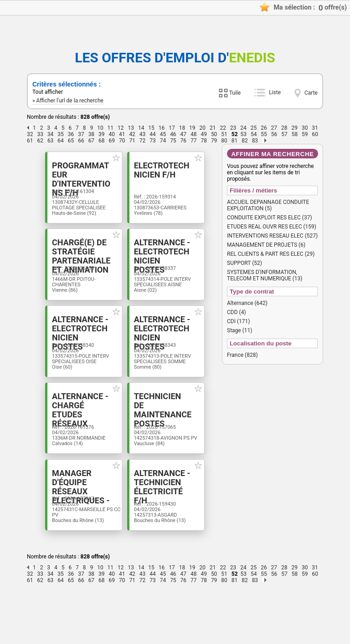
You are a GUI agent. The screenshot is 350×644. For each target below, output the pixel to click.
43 (143, 134)
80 (224, 141)
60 (315, 134)
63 (51, 141)
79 (214, 141)
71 (132, 141)
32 (30, 134)
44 (153, 134)
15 (151, 128)
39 (102, 134)
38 (92, 134)
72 (143, 141)
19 (192, 128)
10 (100, 128)
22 (223, 128)
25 (254, 128)
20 (203, 128)
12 (121, 128)
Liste (275, 92)
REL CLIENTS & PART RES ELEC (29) (271, 254)
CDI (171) (238, 321)
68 (102, 141)
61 (30, 141)
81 (235, 141)
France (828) (242, 355)
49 (204, 134)
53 (243, 134)
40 (112, 134)
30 (305, 128)
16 (162, 128)
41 (122, 134)
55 (264, 134)
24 (243, 128)
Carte (311, 93)
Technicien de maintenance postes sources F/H (169, 444)
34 (51, 134)
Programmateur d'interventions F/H (74, 176)
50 (214, 134)
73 (153, 141)
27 (274, 128)
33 (40, 134)
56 (274, 134)
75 (173, 141)
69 (112, 141)
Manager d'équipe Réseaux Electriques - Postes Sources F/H (74, 536)
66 (81, 141)
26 (264, 128)
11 (111, 128)
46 (173, 134)
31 (315, 128)
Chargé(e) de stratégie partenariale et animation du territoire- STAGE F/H (73, 277)
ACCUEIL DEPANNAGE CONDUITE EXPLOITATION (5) (268, 205)
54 (254, 134)
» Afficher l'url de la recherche (68, 101)
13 (131, 128)
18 (182, 128)
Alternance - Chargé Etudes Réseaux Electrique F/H (70, 444)
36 (71, 134)
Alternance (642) (247, 303)
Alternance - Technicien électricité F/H (167, 527)
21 (213, 128)
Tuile (235, 93)
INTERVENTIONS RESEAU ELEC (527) (272, 236)
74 (163, 141)
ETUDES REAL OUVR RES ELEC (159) (272, 227)
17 (172, 128)
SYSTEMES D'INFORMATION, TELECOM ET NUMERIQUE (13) (265, 275)
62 (40, 141)
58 (295, 134)
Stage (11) (239, 330)
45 (163, 134)
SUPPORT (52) (244, 263)
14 (141, 128)
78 (204, 141)
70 (122, 141)
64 (61, 141)
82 (245, 141)
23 (233, 128)
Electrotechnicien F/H (170, 171)
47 (184, 134)
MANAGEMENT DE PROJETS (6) (266, 245)
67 (92, 141)
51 (224, 134)
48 (194, 134)
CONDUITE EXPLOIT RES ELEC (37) (270, 218)
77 (194, 141)
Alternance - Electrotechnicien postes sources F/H (170, 268)
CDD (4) (237, 312)
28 (284, 128)
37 (81, 134)
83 (255, 141)
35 (61, 134)
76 (184, 141)
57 (284, 134)
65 (71, 141)
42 (132, 134)
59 (305, 134)
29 (294, 128)
